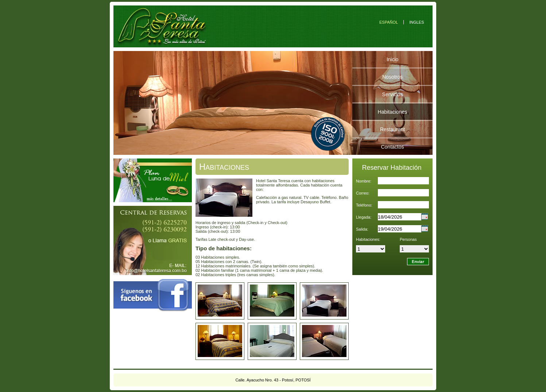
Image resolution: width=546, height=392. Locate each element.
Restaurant (392, 129)
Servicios (393, 94)
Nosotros (392, 77)
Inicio (393, 59)
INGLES (417, 22)
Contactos (392, 147)
